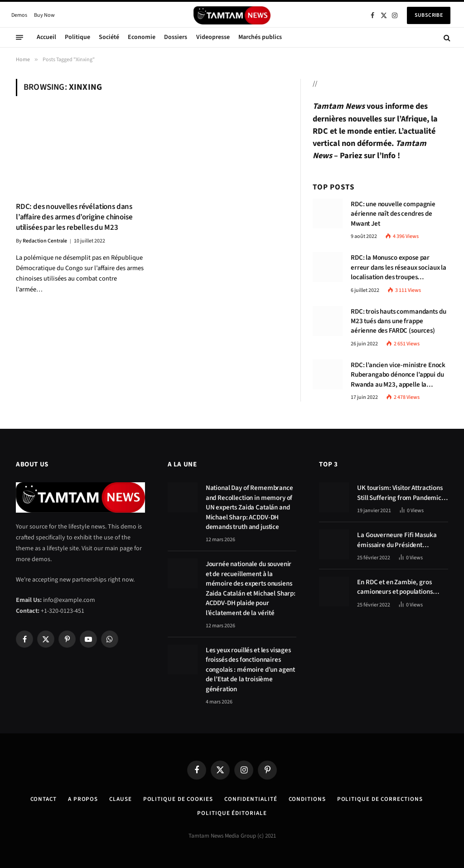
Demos (19, 15)
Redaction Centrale (45, 241)
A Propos (83, 799)
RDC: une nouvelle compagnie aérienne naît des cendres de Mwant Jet (393, 214)
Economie (142, 37)
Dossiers (176, 37)
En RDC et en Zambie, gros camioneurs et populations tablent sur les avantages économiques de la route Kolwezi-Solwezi (395, 587)
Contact (43, 799)
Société (109, 37)
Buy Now (44, 15)
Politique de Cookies (178, 799)
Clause (120, 799)
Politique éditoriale (232, 813)
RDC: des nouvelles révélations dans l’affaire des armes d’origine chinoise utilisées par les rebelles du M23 (74, 217)
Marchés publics (260, 37)
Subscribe (429, 15)
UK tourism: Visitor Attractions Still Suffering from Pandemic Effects (400, 493)
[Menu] (19, 38)
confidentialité (251, 799)
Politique (77, 37)
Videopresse (213, 37)
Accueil (46, 37)
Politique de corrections (380, 799)
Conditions (307, 799)
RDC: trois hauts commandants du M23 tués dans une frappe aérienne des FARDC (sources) (398, 321)
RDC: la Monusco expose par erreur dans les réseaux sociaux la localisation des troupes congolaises (399, 267)
